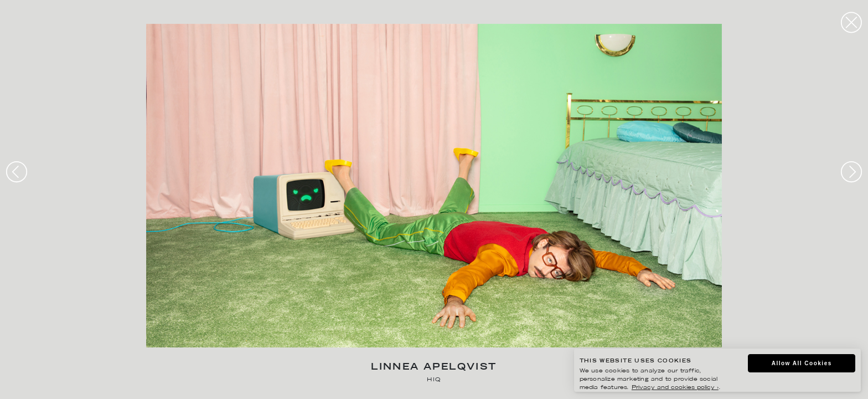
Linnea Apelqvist (434, 368)
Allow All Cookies (802, 363)
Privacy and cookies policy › (675, 388)
